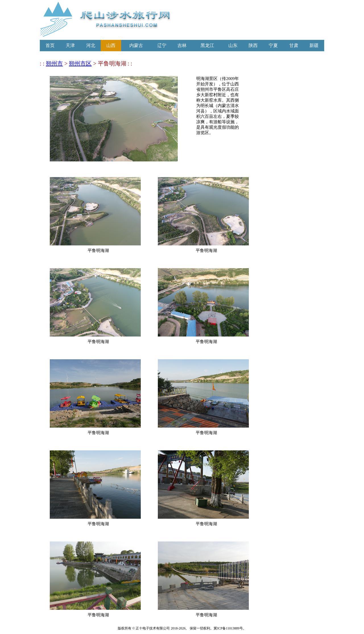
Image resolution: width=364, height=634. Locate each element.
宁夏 (273, 45)
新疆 (314, 45)
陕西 (253, 45)
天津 (70, 45)
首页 (50, 45)
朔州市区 (80, 63)
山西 (111, 45)
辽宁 (162, 45)
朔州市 (54, 63)
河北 (91, 45)
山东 (233, 45)
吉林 (182, 45)
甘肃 (294, 45)
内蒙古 (136, 45)
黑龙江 (207, 45)
